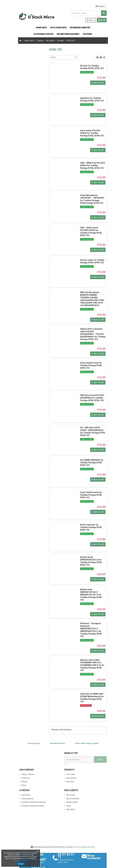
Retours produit (72, 793)
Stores (22, 776)
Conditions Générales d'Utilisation (32, 793)
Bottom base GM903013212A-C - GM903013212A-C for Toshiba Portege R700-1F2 (93, 591)
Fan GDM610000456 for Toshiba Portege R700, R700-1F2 (91, 460)
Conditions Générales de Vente (31, 796)
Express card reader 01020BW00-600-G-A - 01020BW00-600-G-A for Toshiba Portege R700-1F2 (93, 656)
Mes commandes (73, 789)
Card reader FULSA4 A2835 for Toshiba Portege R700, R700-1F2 (93, 133)
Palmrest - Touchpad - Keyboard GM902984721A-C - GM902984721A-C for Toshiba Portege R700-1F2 (93, 623)
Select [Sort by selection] (53, 57)
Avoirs (68, 796)
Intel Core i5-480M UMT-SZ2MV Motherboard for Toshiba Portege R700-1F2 (93, 687)
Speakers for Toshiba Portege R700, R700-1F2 (91, 99)
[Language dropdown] (102, 6)
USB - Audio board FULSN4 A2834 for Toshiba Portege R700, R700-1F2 (93, 230)
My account (70, 785)
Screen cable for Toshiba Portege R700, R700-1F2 (92, 261)
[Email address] (80, 750)
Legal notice (24, 785)
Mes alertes (70, 800)
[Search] (89, 13)
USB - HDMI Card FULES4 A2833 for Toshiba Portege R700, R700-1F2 (93, 165)
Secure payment (26, 789)
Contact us (24, 768)
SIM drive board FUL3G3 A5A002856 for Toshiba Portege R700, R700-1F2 (92, 395)
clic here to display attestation (84, 837)
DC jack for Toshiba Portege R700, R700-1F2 (93, 67)
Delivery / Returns (26, 765)
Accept (21, 864)
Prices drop (70, 765)
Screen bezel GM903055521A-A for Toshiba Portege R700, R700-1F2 (91, 559)
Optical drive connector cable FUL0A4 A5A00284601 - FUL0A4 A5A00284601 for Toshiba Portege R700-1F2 (92, 332)
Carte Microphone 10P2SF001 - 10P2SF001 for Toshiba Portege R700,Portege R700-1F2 (92, 199)
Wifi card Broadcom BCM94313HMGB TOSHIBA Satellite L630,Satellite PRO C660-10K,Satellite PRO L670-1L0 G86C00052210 (93, 298)
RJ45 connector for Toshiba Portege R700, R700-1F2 (93, 524)
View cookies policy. (21, 860)
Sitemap (23, 772)
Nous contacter (95, 847)
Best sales (70, 772)
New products (71, 768)
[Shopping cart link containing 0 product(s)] (103, 20)
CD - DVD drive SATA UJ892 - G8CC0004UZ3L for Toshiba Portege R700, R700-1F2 (93, 429)
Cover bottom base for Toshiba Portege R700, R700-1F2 (91, 363)
